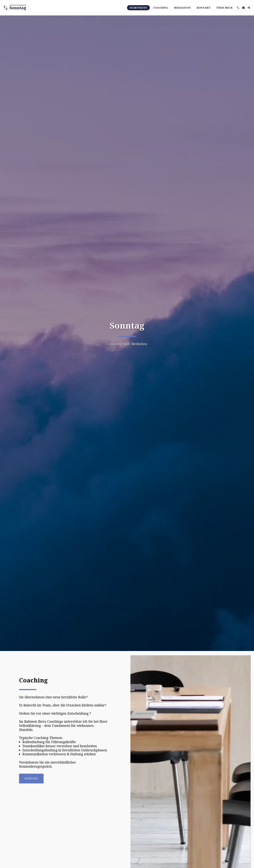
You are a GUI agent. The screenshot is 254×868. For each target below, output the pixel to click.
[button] (238, 8)
